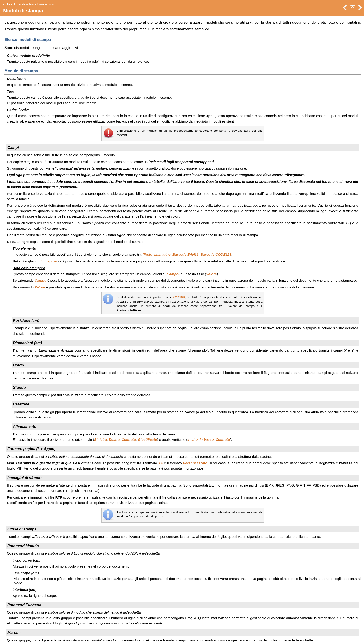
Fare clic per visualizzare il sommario (29, 4)
